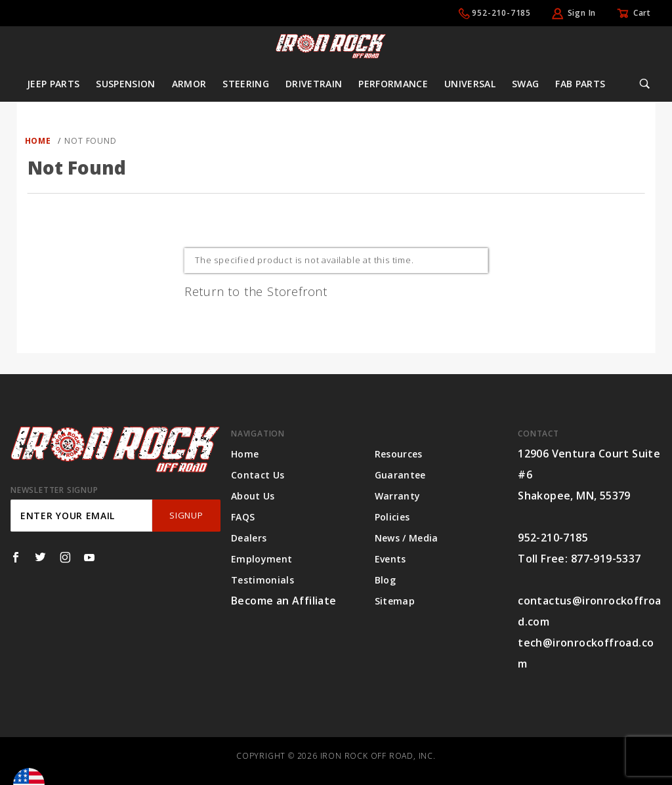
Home (245, 454)
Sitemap (395, 601)
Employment (262, 559)
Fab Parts (580, 84)
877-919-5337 (606, 559)
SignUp (186, 515)
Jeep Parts (53, 84)
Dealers (249, 538)
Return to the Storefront (256, 291)
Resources (399, 454)
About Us (253, 496)
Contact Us (258, 475)
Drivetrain (314, 84)
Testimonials (262, 580)
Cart (642, 13)
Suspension (126, 84)
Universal (470, 84)
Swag (525, 84)
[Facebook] (16, 557)
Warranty (398, 496)
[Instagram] (65, 557)
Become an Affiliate (284, 601)
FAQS (243, 517)
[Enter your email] (81, 516)
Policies (392, 517)
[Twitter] (40, 557)
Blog (385, 580)
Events (390, 559)
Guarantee (400, 475)
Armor (189, 84)
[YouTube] (90, 557)
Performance (393, 84)
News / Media (407, 538)
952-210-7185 (501, 13)
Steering (246, 84)
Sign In (582, 13)
